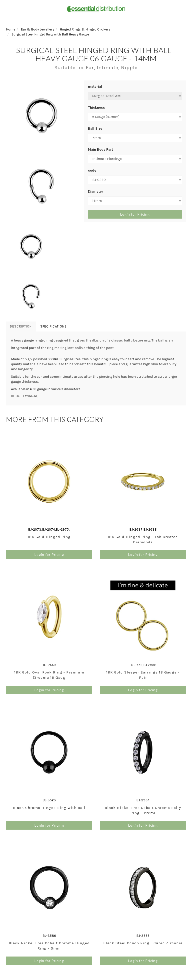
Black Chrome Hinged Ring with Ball (49, 808)
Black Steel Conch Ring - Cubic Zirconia (143, 943)
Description (21, 326)
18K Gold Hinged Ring (49, 537)
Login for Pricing (135, 214)
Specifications (53, 326)
